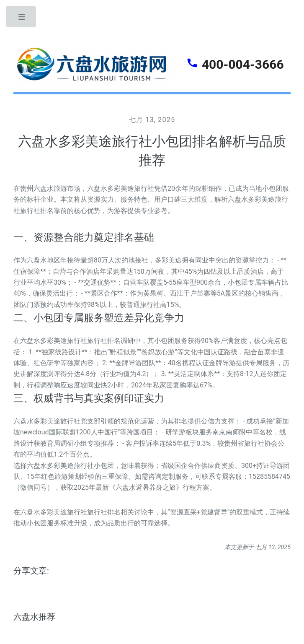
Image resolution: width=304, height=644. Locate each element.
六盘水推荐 (34, 617)
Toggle (22, 19)
